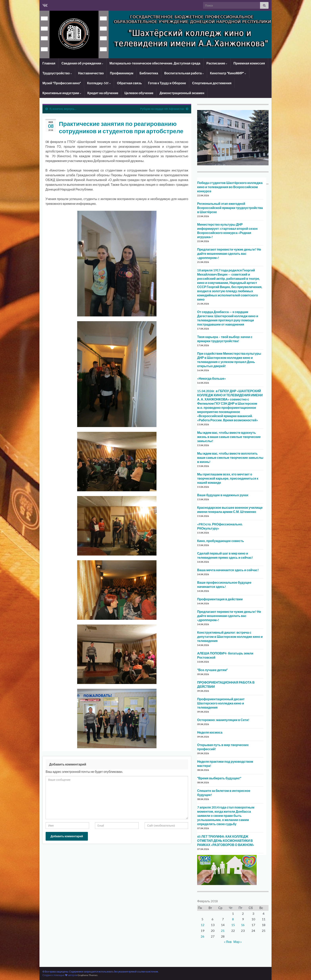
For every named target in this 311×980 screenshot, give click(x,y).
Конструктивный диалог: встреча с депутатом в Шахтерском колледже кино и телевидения (230, 637)
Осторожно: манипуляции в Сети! (223, 720)
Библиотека (149, 73)
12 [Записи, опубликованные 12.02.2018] (203, 925)
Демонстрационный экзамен (182, 93)
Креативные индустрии (62, 93)
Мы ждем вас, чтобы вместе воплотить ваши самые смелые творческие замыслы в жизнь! (230, 457)
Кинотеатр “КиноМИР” (228, 73)
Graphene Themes (88, 975)
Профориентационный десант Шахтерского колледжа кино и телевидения (221, 703)
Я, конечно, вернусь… (63, 109)
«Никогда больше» (212, 378)
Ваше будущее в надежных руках (223, 495)
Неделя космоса (210, 732)
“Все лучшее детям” (212, 670)
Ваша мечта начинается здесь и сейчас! (228, 570)
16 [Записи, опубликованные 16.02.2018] (243, 925)
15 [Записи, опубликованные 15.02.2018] (233, 925)
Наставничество (91, 73)
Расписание (217, 63)
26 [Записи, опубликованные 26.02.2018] (203, 936)
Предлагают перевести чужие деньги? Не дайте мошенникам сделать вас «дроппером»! (229, 253)
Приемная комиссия (249, 63)
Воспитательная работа (184, 73)
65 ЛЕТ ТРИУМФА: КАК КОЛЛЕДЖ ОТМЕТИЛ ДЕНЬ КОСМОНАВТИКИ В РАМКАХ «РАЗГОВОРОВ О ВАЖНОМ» (226, 841)
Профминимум (122, 73)
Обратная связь (129, 83)
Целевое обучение (139, 93)
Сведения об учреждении (82, 63)
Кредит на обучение (103, 93)
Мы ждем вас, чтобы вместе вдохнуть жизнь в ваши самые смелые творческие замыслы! (229, 437)
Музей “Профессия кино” (62, 83)
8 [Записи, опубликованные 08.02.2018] (233, 919)
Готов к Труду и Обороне (167, 83)
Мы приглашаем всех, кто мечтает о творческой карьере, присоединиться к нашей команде (228, 478)
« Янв (228, 942)
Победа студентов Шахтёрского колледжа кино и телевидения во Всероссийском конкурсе (230, 187)
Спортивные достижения (212, 83)
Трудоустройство (57, 73)
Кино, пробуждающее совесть (221, 541)
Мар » (238, 942)
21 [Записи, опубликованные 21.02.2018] (223, 931)
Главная (49, 63)
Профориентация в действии (220, 599)
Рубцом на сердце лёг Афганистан (162, 109)
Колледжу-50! (99, 83)
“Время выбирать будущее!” (219, 778)
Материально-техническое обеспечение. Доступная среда (155, 63)
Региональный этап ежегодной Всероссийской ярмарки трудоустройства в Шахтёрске (230, 208)
